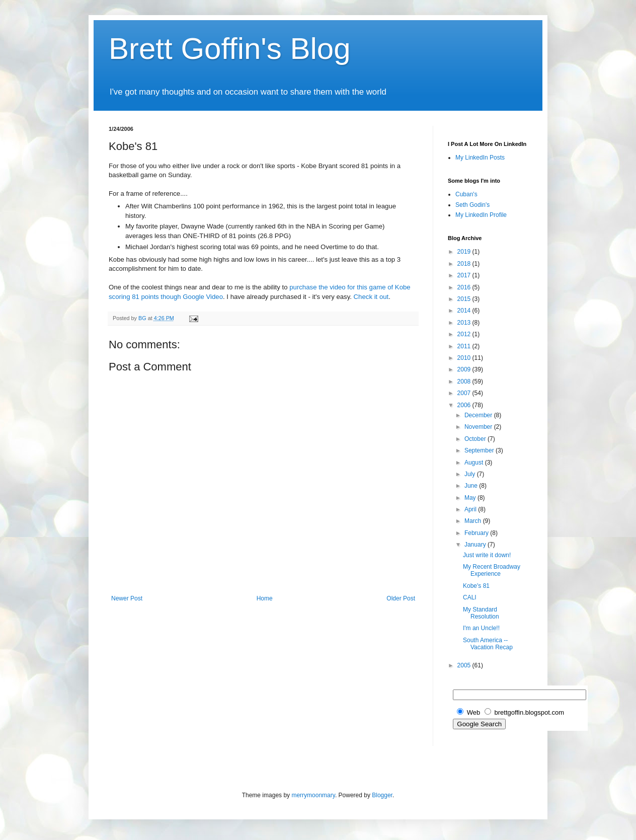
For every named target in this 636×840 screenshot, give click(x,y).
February (477, 533)
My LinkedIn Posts (480, 158)
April (471, 509)
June (472, 486)
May (471, 498)
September (480, 450)
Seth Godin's (472, 205)
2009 (465, 369)
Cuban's (466, 194)
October (476, 439)
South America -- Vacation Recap (488, 644)
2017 (465, 275)
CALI (470, 597)
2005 (465, 665)
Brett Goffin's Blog (230, 49)
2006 (465, 405)
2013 (465, 323)
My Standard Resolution (481, 613)
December (479, 415)
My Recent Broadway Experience (492, 570)
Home (265, 598)
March (474, 521)
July (471, 474)
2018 (465, 264)
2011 (465, 346)
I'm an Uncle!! (481, 628)
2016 (465, 287)
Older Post (401, 598)
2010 (465, 358)
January (476, 545)
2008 (465, 381)
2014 (465, 311)
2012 (465, 334)
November (479, 427)
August (475, 463)
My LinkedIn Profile (481, 215)
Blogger (382, 795)
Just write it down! (487, 555)
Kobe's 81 (476, 586)
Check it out (371, 297)
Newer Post (127, 598)
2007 (465, 393)
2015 (465, 299)
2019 (465, 252)
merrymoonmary (313, 795)
